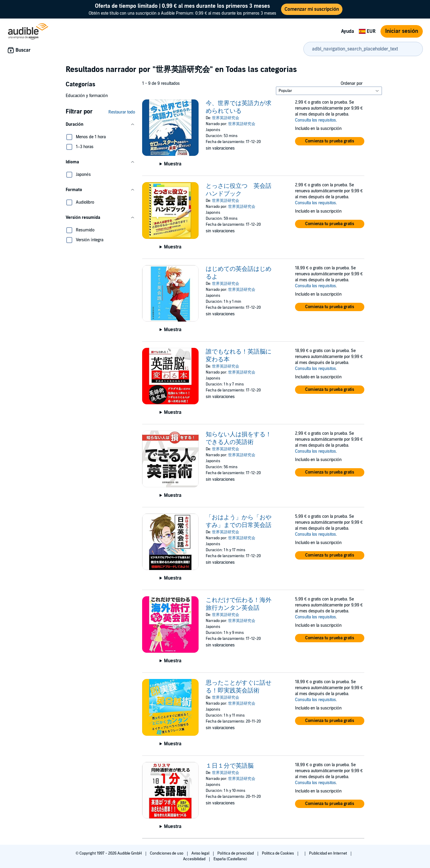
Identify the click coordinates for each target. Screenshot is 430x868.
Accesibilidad (195, 859)
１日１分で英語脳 (230, 766)
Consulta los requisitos (315, 120)
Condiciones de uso (167, 853)
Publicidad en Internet (328, 853)
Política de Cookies (278, 853)
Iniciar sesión (402, 31)
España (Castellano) (230, 859)
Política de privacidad (236, 853)
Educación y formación (87, 96)
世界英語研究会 (226, 118)
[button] (100, 125)
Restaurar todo (122, 112)
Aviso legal (201, 853)
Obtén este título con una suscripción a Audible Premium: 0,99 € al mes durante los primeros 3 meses (182, 9)
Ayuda (348, 31)
